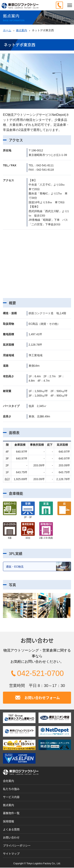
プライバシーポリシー (17, 846)
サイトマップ (11, 854)
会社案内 (8, 781)
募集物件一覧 (11, 813)
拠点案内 (22, 30)
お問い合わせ (11, 838)
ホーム (7, 30)
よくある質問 (11, 830)
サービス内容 (11, 797)
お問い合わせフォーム (42, 698)
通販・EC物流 (38, 566)
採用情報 (8, 822)
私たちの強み (11, 789)
